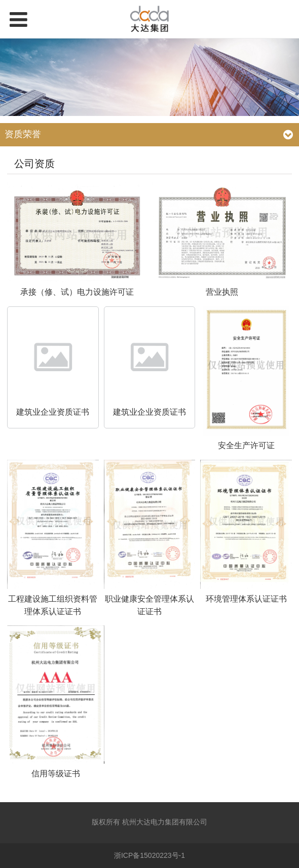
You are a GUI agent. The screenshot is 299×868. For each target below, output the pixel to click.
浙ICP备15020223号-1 (149, 855)
